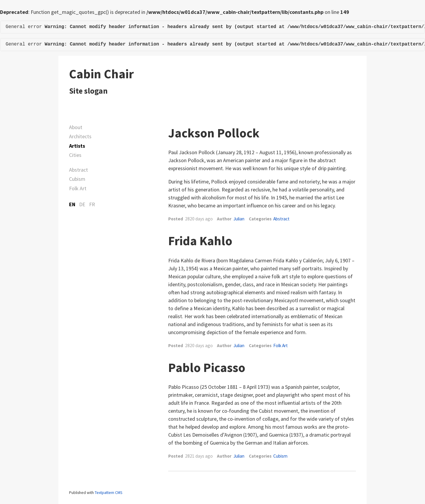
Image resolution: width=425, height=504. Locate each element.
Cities (75, 155)
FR (92, 204)
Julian (239, 219)
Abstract (79, 170)
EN (72, 204)
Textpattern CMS (108, 493)
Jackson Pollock (214, 133)
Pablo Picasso (207, 368)
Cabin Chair (101, 74)
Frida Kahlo (200, 241)
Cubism (77, 179)
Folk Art (78, 188)
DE (82, 204)
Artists (77, 146)
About (76, 127)
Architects (80, 136)
